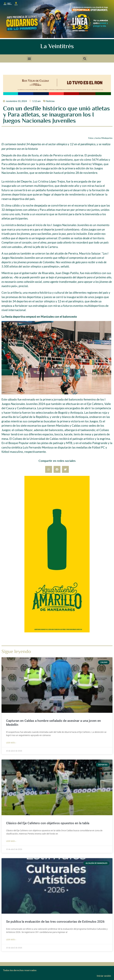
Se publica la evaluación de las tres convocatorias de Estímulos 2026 (55, 922)
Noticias (50, 101)
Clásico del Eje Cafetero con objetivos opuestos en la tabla (48, 823)
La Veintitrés (57, 47)
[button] (29, 58)
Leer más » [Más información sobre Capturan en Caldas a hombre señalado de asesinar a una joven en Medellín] (11, 743)
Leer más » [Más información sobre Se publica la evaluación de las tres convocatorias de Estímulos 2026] (11, 940)
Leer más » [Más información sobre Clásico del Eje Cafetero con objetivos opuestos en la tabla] (11, 841)
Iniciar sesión (104, 976)
